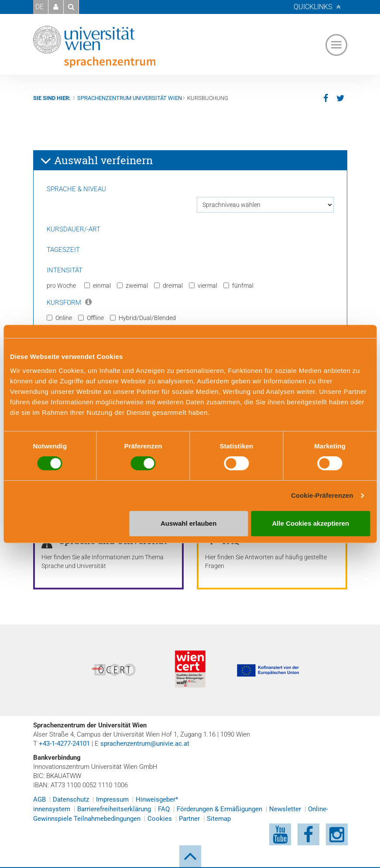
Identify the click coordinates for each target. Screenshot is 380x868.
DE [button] (39, 7)
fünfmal (238, 286)
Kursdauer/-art (74, 229)
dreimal (168, 286)
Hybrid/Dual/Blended (143, 318)
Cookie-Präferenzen (322, 495)
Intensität (65, 270)
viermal (203, 286)
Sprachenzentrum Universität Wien (130, 98)
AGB (39, 799)
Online (59, 318)
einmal (98, 286)
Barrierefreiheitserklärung (114, 809)
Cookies (160, 819)
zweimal (132, 286)
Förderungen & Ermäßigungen (219, 809)
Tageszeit (63, 250)
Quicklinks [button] (313, 7)
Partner (189, 819)
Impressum (112, 799)
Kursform (69, 303)
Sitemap (219, 819)
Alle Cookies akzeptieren (311, 523)
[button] (56, 7)
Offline (91, 318)
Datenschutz (71, 799)
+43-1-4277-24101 (64, 744)
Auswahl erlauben (188, 523)
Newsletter (285, 809)
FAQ (164, 809)
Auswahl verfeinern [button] (96, 161)
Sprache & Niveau (76, 189)
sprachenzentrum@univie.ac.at (145, 744)
